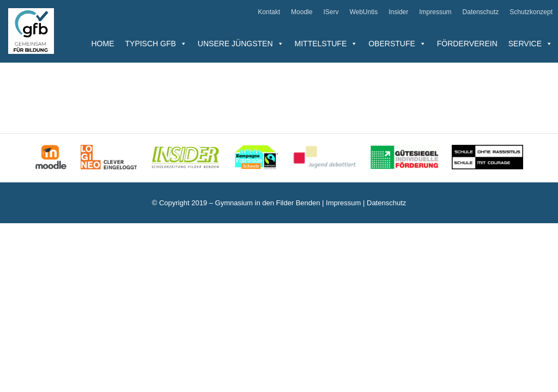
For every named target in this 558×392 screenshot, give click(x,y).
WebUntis (363, 12)
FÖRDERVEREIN (467, 44)
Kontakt (269, 12)
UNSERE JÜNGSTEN (241, 44)
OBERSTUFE (397, 44)
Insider (398, 12)
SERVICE (530, 44)
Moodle (302, 12)
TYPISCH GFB (156, 44)
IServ (331, 12)
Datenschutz (481, 12)
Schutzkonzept (531, 12)
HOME (103, 44)
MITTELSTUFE (326, 44)
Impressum (435, 12)
